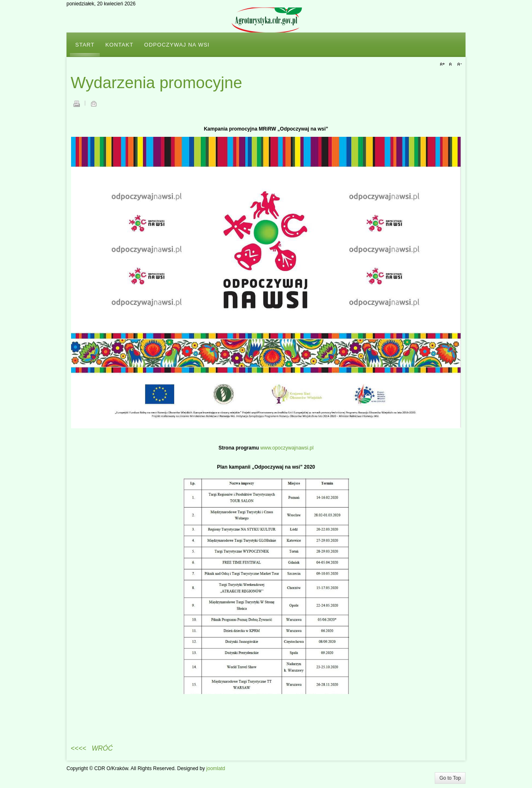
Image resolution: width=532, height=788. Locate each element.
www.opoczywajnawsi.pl (287, 448)
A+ (443, 64)
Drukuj (76, 104)
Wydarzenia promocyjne (156, 83)
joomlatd (216, 768)
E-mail (94, 104)
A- (458, 64)
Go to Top (450, 778)
